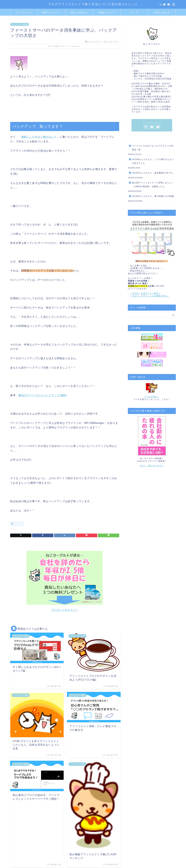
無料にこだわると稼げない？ (39, 137)
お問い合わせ (162, 12)
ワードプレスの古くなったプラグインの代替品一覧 (153, 148)
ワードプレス (18, 524)
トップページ (24, 12)
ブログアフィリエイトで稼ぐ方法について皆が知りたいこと (93, 4)
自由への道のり (79, 12)
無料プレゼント (52, 12)
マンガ (134, 12)
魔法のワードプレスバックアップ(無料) (43, 395)
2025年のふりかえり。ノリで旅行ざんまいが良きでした (153, 161)
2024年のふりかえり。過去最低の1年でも (153, 173)
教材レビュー (107, 12)
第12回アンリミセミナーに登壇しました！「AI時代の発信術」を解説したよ (153, 185)
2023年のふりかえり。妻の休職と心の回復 (153, 196)
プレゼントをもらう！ (65, 610)
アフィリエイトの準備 (20, 24)
